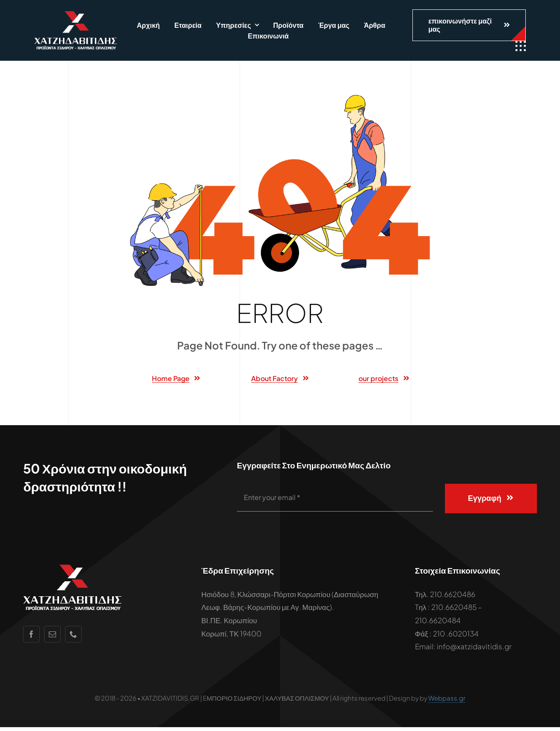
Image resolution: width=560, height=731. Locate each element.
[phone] (73, 638)
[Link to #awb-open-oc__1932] (521, 46)
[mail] (52, 638)
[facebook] (31, 638)
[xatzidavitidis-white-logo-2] (76, 15)
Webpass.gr (447, 702)
